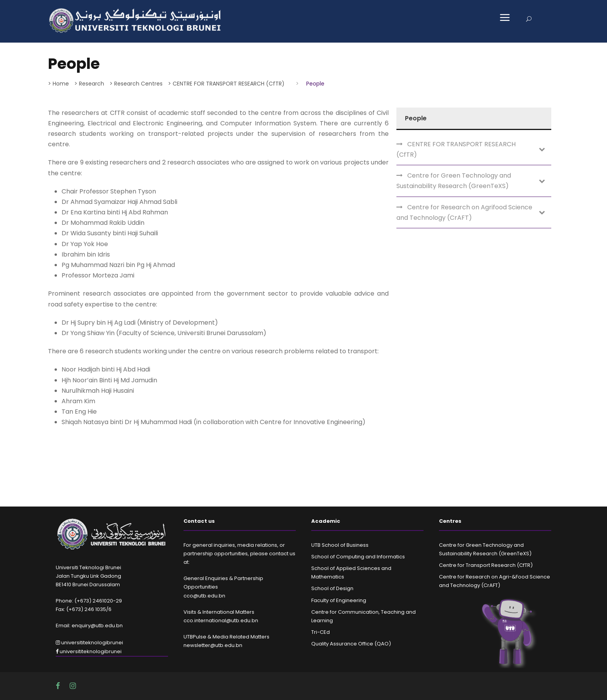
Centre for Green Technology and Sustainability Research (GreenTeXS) (454, 181)
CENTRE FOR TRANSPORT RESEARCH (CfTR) (456, 149)
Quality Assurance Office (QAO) (351, 644)
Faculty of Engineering (339, 600)
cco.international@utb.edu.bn (221, 620)
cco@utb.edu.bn (204, 596)
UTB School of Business (340, 545)
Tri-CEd (321, 632)
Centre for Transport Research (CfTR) (486, 565)
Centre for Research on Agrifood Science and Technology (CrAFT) (464, 212)
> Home (58, 84)
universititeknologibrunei (89, 643)
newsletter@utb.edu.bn (213, 645)
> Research (89, 84)
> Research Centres (136, 84)
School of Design (332, 588)
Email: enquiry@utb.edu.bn (89, 626)
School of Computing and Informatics (358, 557)
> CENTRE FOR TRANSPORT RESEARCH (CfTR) (226, 84)
